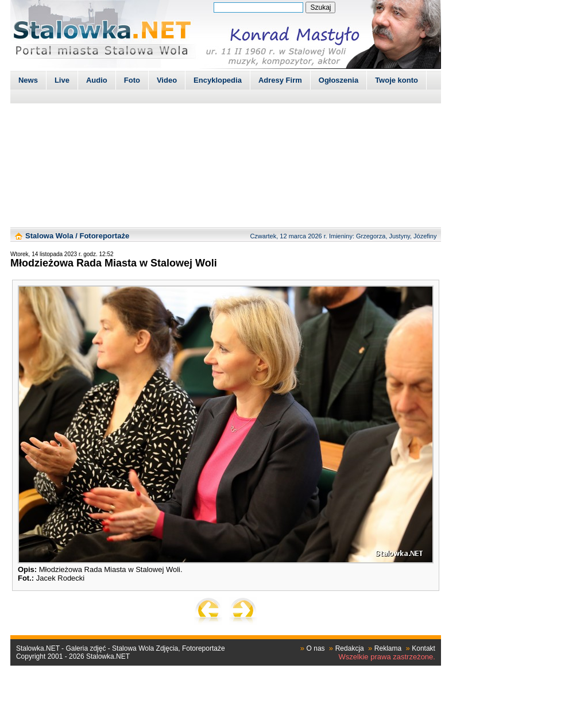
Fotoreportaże (104, 236)
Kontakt (423, 648)
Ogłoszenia (339, 80)
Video (167, 80)
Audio (97, 80)
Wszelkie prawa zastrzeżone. (387, 657)
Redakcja (350, 648)
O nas (316, 648)
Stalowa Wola (49, 236)
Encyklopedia (218, 80)
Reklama (388, 648)
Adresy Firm (280, 80)
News (28, 80)
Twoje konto (396, 80)
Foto (132, 80)
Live (62, 80)
